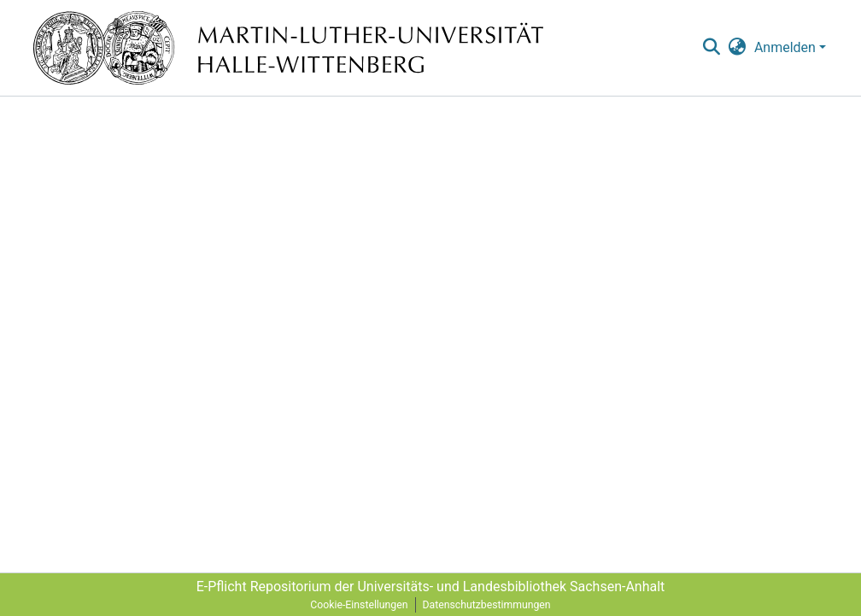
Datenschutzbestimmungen (487, 605)
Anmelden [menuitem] (785, 47)
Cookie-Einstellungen (359, 605)
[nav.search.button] (711, 48)
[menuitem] (738, 48)
